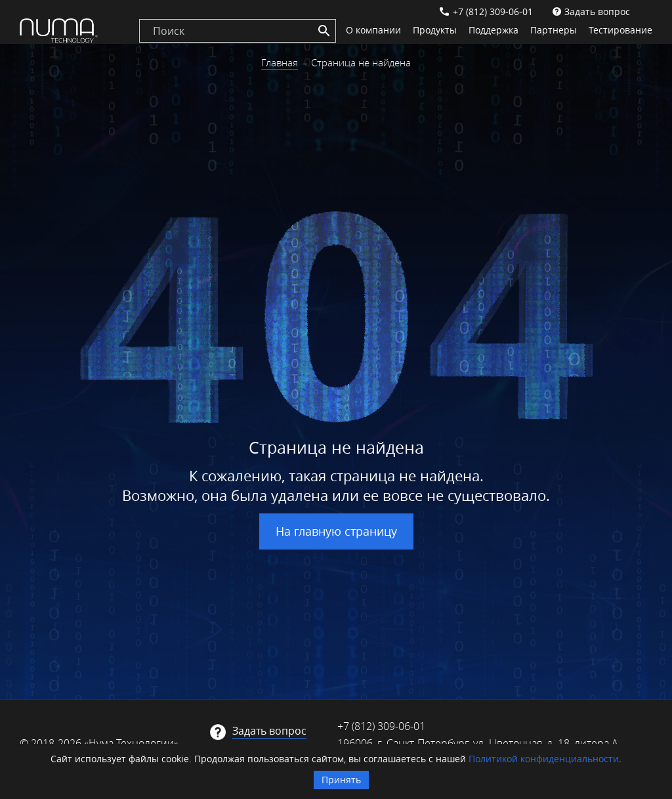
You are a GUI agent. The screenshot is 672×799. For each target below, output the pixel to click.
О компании (373, 30)
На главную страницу (336, 531)
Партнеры (554, 30)
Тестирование (620, 30)
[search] (238, 31)
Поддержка (493, 30)
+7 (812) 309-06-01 (493, 11)
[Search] (324, 31)
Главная (280, 62)
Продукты (435, 30)
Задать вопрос (597, 11)
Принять (341, 780)
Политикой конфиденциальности (544, 759)
